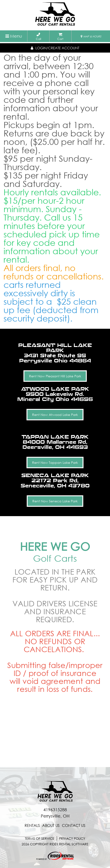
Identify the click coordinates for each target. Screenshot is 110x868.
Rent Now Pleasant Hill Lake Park (55, 376)
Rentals (32, 825)
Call (38, 37)
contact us (74, 825)
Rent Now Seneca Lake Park (55, 501)
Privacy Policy (72, 838)
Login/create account (55, 48)
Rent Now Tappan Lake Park (55, 463)
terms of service (40, 838)
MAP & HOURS (91, 36)
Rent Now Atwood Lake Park (55, 415)
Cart (60, 37)
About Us (51, 825)
